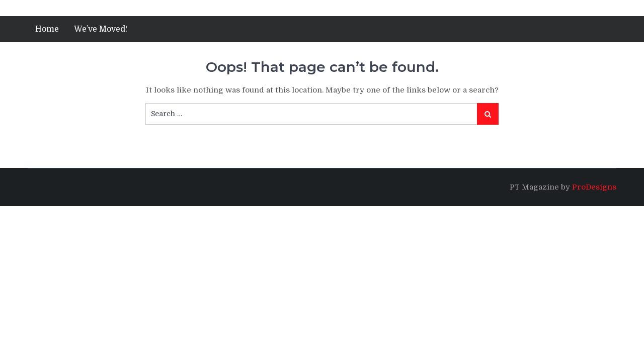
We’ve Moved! (101, 29)
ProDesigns (594, 187)
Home (47, 29)
